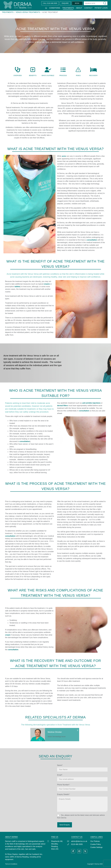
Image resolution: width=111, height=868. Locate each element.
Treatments (68, 8)
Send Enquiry (65, 825)
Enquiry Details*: (64, 794)
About (79, 8)
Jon (41, 854)
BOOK (77, 3)
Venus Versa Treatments (28, 12)
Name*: (60, 765)
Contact (88, 8)
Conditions (55, 8)
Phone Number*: (64, 785)
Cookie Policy (96, 844)
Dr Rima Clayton (11, 854)
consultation (25, 441)
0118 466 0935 (50, 3)
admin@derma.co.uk (79, 841)
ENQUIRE (65, 3)
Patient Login (101, 8)
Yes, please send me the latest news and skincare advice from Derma (81, 816)
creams (47, 284)
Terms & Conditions (11, 864)
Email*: (60, 775)
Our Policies (95, 841)
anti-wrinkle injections (91, 403)
